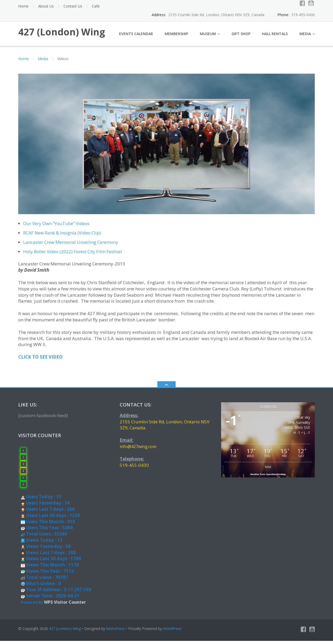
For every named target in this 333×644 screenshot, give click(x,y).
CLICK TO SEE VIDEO (40, 360)
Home (23, 6)
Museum (208, 37)
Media (305, 37)
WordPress (172, 632)
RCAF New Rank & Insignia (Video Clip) (62, 236)
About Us (46, 6)
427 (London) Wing (65, 632)
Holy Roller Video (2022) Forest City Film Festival (73, 255)
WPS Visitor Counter (65, 605)
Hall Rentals (275, 37)
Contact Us (73, 6)
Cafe (96, 6)
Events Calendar (136, 37)
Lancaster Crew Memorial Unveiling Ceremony (71, 245)
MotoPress (116, 632)
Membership (176, 37)
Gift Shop (241, 37)
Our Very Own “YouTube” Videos (56, 227)
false (268, 470)
